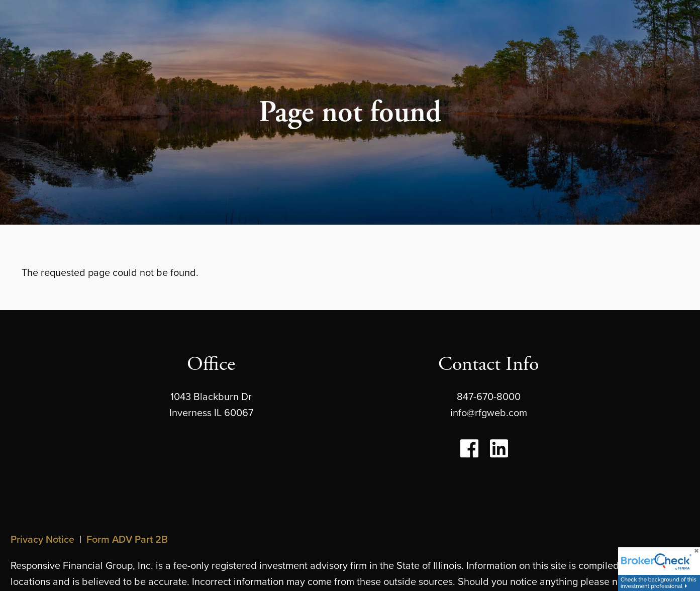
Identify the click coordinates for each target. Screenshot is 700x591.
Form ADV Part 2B (127, 539)
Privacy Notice (42, 539)
